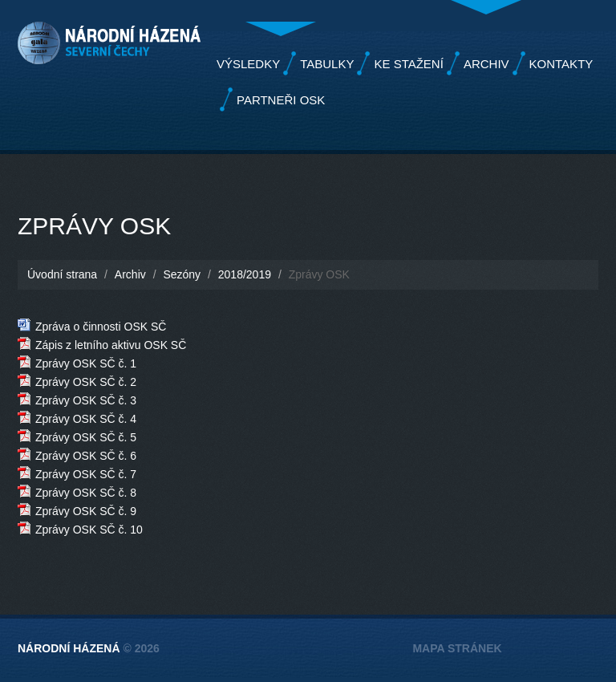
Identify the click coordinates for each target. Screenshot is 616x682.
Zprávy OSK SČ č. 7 (86, 474)
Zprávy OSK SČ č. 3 (86, 400)
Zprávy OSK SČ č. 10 (89, 530)
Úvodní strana (62, 274)
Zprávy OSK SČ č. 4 (86, 419)
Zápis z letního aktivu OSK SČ (111, 345)
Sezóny (182, 274)
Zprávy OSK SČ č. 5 (86, 437)
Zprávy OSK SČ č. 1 (86, 363)
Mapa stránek (457, 648)
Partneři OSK (281, 100)
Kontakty (561, 64)
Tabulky (327, 64)
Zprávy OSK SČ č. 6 (86, 456)
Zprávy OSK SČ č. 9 (86, 511)
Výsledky (248, 64)
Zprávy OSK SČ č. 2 (86, 382)
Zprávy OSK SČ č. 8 (86, 493)
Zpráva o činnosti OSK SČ (101, 327)
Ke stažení (408, 64)
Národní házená (69, 648)
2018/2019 (245, 274)
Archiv (486, 64)
